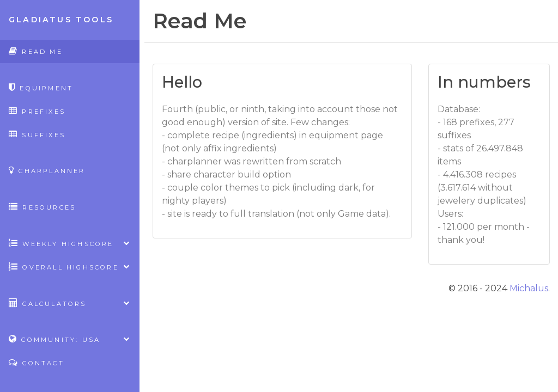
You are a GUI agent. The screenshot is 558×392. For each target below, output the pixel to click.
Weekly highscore (70, 243)
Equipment (41, 87)
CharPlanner (47, 170)
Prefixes (37, 111)
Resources (42, 207)
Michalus (529, 288)
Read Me (36, 51)
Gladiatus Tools (61, 20)
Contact (37, 362)
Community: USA (70, 339)
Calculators (70, 303)
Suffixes (37, 134)
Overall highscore (70, 267)
